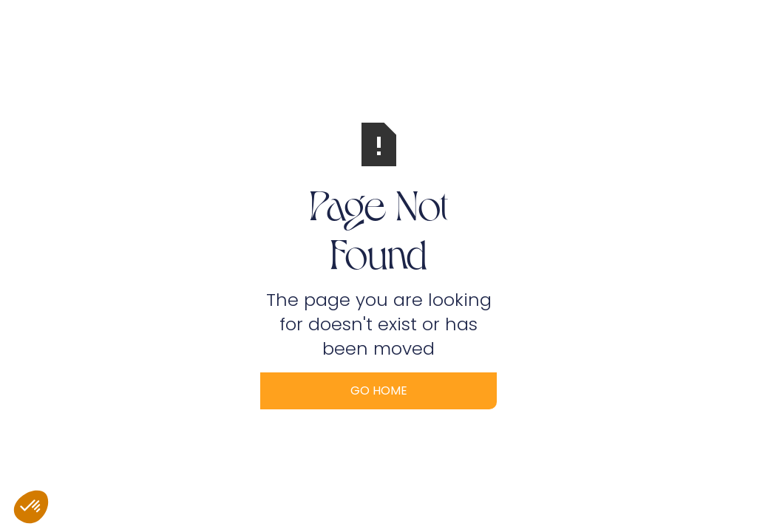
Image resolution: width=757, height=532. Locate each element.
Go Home (379, 391)
